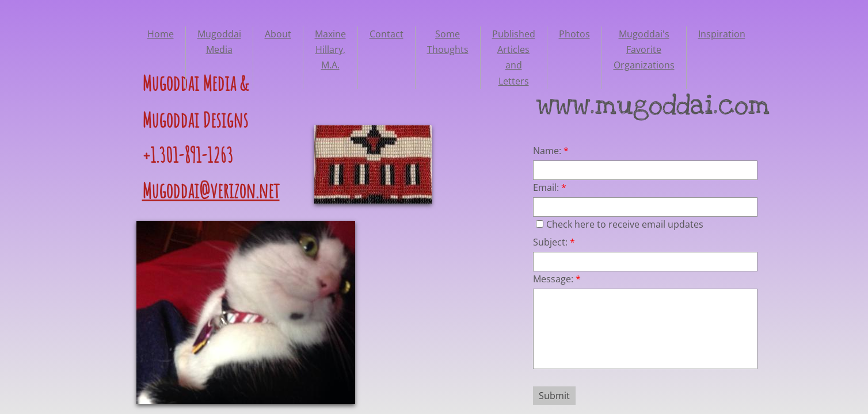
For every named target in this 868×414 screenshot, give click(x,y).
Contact (387, 34)
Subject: (554, 242)
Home (161, 34)
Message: (557, 279)
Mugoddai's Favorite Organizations (644, 49)
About (278, 34)
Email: (550, 187)
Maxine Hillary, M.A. (330, 49)
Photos (574, 34)
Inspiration (722, 34)
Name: (551, 151)
